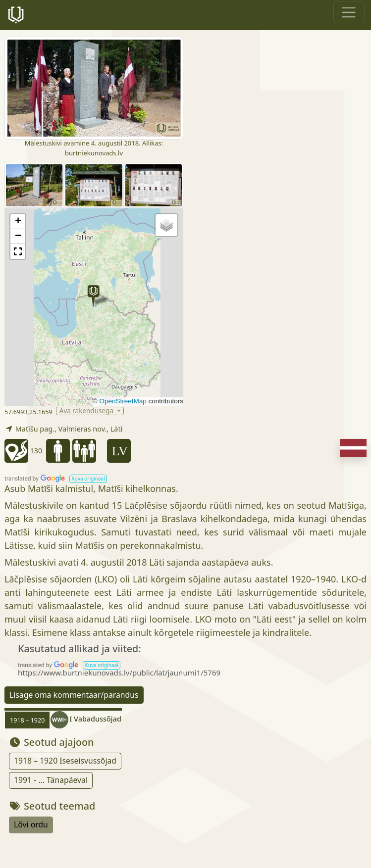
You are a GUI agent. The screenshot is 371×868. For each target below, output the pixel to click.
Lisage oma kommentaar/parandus (74, 695)
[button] (93, 296)
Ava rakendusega (87, 411)
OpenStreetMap (123, 401)
